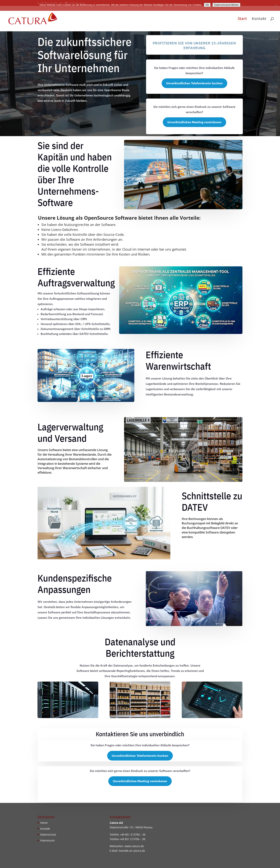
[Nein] (275, 6)
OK (207, 5)
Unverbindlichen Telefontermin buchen (194, 83)
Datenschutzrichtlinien (226, 5)
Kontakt (259, 19)
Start (242, 19)
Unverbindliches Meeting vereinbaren (194, 122)
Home (44, 823)
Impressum (47, 840)
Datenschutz (48, 834)
